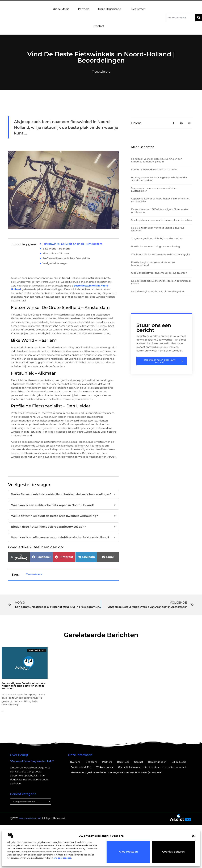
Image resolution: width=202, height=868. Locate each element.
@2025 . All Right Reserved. (38, 818)
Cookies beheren (173, 852)
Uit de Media (61, 9)
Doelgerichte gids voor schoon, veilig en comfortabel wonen (161, 282)
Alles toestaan (128, 852)
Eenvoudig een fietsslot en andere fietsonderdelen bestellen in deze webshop (24, 686)
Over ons (75, 762)
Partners (84, 9)
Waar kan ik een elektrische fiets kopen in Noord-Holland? (64, 505)
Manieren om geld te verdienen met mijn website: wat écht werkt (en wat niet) (117, 772)
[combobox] (181, 18)
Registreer (138, 9)
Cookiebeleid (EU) (81, 767)
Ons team (91, 762)
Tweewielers (101, 72)
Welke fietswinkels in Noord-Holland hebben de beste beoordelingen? (64, 494)
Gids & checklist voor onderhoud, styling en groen (159, 273)
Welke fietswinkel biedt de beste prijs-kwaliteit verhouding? (64, 516)
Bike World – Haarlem (56, 249)
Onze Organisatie (110, 9)
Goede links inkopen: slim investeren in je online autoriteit (152, 767)
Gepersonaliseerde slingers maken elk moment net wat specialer (160, 200)
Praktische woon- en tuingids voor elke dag (156, 246)
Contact (99, 26)
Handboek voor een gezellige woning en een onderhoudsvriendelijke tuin (157, 160)
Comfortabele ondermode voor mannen (154, 169)
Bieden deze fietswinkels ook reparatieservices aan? (64, 527)
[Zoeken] (199, 18)
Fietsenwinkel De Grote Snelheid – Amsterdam (73, 244)
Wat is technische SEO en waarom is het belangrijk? (161, 254)
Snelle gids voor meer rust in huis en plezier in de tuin (162, 220)
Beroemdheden (157, 762)
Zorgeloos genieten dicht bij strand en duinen (157, 238)
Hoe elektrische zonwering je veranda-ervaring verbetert (158, 229)
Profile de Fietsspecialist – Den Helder (67, 258)
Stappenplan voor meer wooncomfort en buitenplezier (154, 189)
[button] (193, 836)
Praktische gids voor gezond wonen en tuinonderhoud (153, 264)
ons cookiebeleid (62, 858)
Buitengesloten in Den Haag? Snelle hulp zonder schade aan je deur (159, 179)
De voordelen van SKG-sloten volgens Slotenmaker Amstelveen (160, 211)
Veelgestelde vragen (55, 263)
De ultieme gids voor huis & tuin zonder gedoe (157, 291)
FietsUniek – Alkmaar (56, 253)
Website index (105, 767)
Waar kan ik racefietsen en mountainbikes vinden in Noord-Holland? (64, 538)
